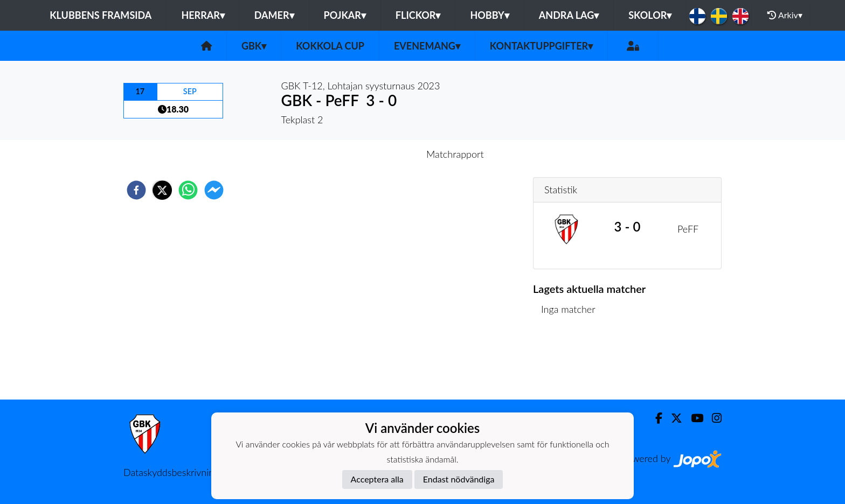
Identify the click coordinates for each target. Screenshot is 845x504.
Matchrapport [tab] (455, 154)
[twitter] (162, 190)
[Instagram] (712, 418)
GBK (254, 46)
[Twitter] (672, 418)
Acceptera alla (377, 479)
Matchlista (568, 363)
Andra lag (569, 15)
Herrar (203, 15)
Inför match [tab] (385, 154)
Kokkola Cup (330, 46)
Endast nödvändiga (459, 479)
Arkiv (785, 15)
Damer (274, 15)
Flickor (418, 15)
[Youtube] (693, 418)
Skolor (650, 15)
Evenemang (427, 46)
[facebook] (136, 190)
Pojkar (345, 15)
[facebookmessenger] (214, 190)
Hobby (489, 15)
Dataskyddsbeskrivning (171, 472)
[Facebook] (654, 418)
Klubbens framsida (101, 15)
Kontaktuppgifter (541, 46)
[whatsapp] (188, 190)
